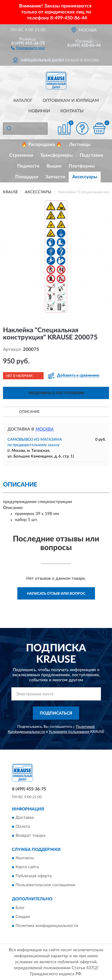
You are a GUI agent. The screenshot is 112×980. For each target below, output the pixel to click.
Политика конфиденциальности (47, 926)
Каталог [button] (23, 101)
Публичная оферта (34, 876)
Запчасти (55, 177)
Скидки (23, 917)
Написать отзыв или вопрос (56, 594)
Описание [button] (29, 412)
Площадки (27, 177)
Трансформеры (56, 155)
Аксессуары (85, 177)
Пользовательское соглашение (45, 885)
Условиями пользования (69, 732)
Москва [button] (45, 429)
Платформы (82, 166)
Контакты (72, 111)
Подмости (28, 166)
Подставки (91, 155)
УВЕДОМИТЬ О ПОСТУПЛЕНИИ (56, 393)
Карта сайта (27, 867)
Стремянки (21, 155)
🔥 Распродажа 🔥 (42, 145)
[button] (28, 48)
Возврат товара (30, 836)
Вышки (54, 166)
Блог (20, 908)
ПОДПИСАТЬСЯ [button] (56, 713)
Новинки (39, 111)
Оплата (23, 827)
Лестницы (80, 145)
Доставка (25, 818)
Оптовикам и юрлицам (71, 101)
